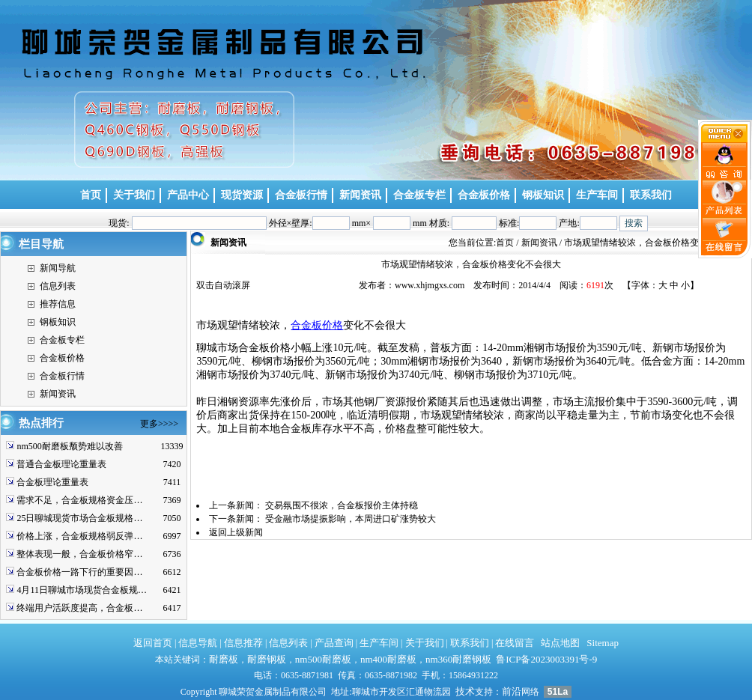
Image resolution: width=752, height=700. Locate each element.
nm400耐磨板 (388, 659)
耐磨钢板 (267, 659)
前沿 (512, 691)
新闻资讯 (58, 394)
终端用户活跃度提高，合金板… (79, 608)
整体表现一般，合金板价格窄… (79, 554)
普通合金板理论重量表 (61, 464)
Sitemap (603, 643)
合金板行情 (62, 376)
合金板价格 (62, 358)
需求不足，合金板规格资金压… (79, 500)
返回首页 (153, 643)
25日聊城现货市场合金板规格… (79, 518)
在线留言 (515, 643)
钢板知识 (58, 322)
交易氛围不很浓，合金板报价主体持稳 (342, 505)
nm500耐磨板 (323, 659)
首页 (505, 243)
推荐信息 (58, 304)
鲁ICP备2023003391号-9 (546, 659)
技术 (465, 691)
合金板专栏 (62, 340)
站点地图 (560, 643)
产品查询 (334, 643)
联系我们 (470, 643)
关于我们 (425, 643)
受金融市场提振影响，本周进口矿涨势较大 (351, 519)
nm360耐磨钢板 (458, 659)
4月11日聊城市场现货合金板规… (82, 590)
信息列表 (58, 286)
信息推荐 (243, 643)
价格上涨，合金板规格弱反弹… (79, 536)
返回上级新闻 (236, 532)
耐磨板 (224, 659)
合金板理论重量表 (52, 482)
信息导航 (198, 643)
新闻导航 (58, 268)
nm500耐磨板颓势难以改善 (69, 446)
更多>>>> (159, 424)
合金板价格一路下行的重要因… (79, 572)
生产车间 (379, 643)
